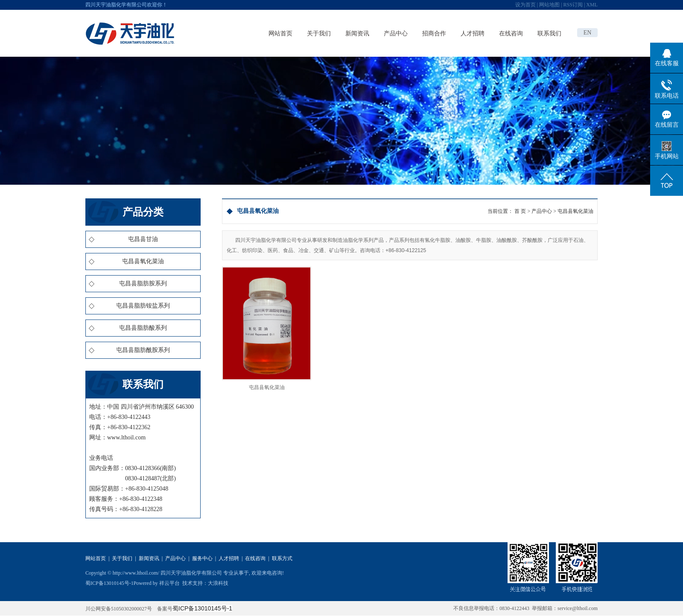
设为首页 (525, 5)
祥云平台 (169, 583)
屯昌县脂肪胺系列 (143, 283)
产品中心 (396, 33)
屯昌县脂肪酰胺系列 (143, 350)
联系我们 (549, 33)
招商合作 (434, 33)
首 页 (520, 211)
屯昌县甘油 (143, 239)
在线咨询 (511, 33)
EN (588, 33)
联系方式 (282, 558)
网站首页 (280, 33)
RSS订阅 (573, 5)
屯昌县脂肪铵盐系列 (143, 306)
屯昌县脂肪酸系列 (143, 328)
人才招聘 (473, 33)
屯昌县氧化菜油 (143, 261)
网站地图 (549, 5)
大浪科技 (218, 583)
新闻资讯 (357, 33)
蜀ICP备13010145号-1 (109, 583)
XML (592, 5)
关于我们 (319, 33)
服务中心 (202, 558)
